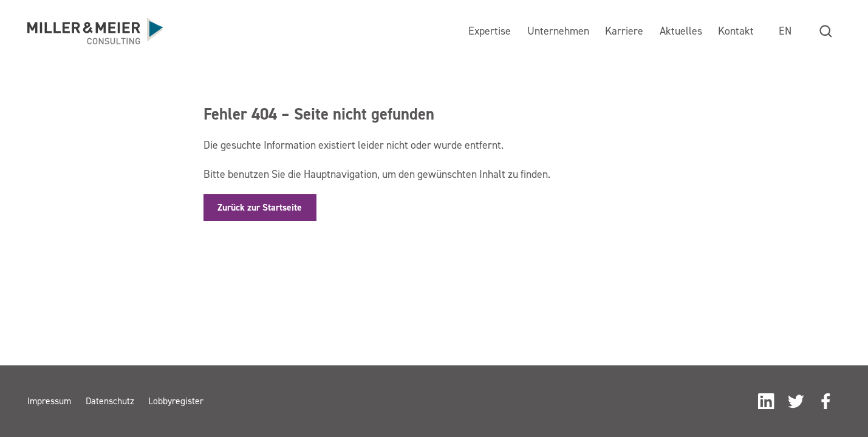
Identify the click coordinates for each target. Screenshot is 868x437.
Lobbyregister (176, 401)
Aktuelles (681, 31)
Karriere (624, 31)
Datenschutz (110, 401)
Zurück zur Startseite (260, 207)
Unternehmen (558, 31)
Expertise (490, 31)
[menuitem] (785, 31)
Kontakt (736, 31)
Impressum (49, 401)
